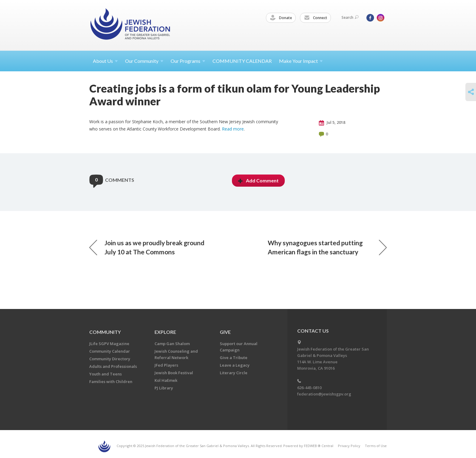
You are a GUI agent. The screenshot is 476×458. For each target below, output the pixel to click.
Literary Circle (234, 373)
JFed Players (166, 365)
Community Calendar (110, 351)
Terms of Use (376, 446)
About (105, 61)
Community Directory (110, 359)
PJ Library (164, 388)
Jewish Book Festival (174, 373)
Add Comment (258, 180)
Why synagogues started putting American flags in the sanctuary (327, 247)
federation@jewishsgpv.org (324, 394)
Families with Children (111, 382)
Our (188, 61)
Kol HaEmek (166, 380)
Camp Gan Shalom (172, 344)
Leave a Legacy (235, 365)
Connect (316, 18)
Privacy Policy (349, 446)
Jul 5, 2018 (332, 123)
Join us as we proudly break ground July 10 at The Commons (147, 247)
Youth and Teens (105, 374)
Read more (233, 129)
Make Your (301, 61)
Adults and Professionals (113, 366)
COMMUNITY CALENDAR (242, 61)
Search (350, 17)
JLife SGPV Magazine (109, 344)
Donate (281, 18)
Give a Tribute (234, 358)
